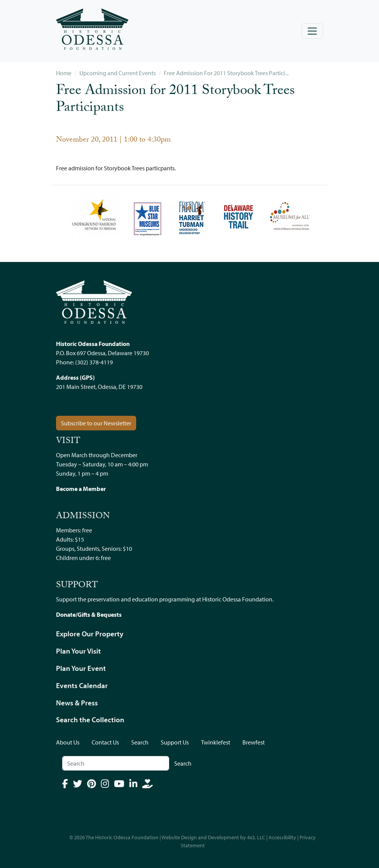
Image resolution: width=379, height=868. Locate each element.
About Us (68, 742)
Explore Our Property (90, 634)
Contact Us (105, 742)
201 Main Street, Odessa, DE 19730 (99, 387)
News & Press (77, 703)
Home (64, 73)
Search (140, 742)
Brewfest (254, 742)
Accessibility (282, 837)
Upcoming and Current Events (118, 73)
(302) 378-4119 (94, 362)
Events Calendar (82, 685)
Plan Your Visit (78, 651)
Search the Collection (90, 720)
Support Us (175, 742)
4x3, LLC (256, 837)
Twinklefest (216, 742)
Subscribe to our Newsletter (96, 423)
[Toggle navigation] (312, 31)
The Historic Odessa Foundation (122, 837)
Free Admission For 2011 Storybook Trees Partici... (226, 73)
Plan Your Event (81, 668)
